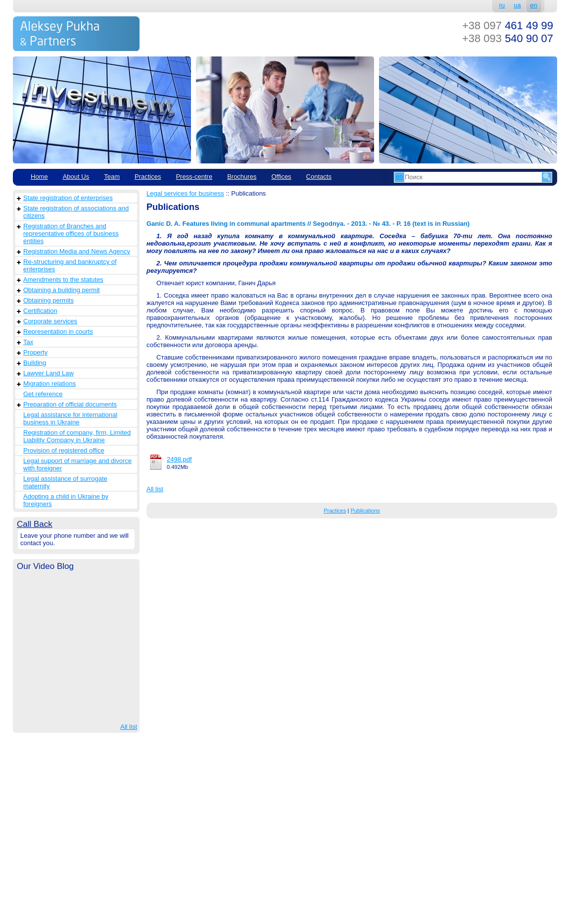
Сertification (40, 311)
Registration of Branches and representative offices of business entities (71, 233)
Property (35, 352)
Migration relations (49, 384)
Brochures (242, 177)
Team (112, 177)
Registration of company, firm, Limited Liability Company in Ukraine (77, 436)
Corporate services (50, 321)
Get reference (43, 394)
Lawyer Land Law (48, 373)
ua (517, 5)
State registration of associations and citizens (76, 212)
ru (502, 5)
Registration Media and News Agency (77, 251)
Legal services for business (185, 193)
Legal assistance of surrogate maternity (65, 482)
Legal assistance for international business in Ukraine (70, 418)
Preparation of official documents (70, 404)
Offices (281, 177)
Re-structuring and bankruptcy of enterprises (70, 265)
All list (129, 727)
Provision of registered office (64, 450)
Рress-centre (194, 177)
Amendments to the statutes (63, 280)
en (533, 5)
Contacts (319, 177)
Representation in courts (58, 332)
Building (35, 363)
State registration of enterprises (68, 198)
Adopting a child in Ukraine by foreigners (66, 500)
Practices (148, 177)
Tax (28, 342)
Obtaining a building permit (62, 290)
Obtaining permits (48, 300)
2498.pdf (179, 459)
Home (39, 177)
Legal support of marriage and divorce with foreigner (77, 464)
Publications (365, 511)
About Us (76, 177)
